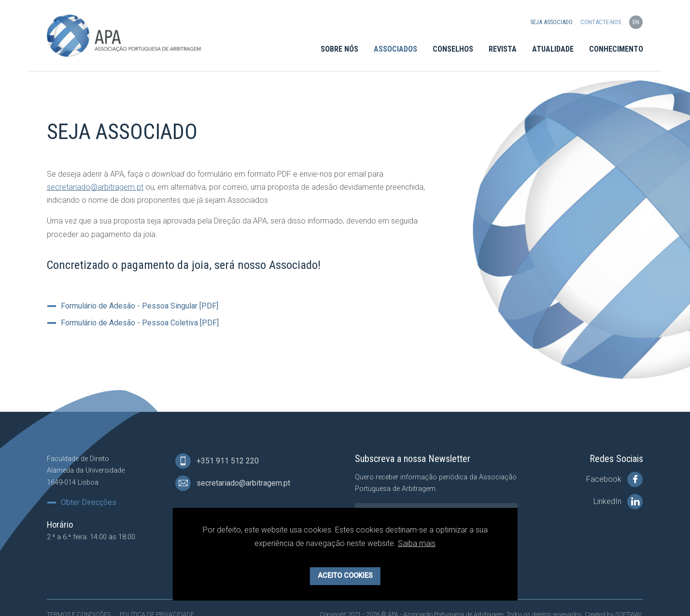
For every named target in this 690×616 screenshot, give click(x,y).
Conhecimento (616, 49)
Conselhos (453, 49)
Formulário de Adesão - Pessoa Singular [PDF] (140, 306)
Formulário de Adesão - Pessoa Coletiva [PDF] (140, 323)
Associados (395, 49)
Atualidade (553, 49)
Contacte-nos (601, 22)
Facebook (614, 479)
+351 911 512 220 (217, 461)
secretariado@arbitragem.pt (95, 187)
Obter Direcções (89, 503)
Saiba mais (417, 543)
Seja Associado (551, 22)
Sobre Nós (339, 49)
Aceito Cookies (345, 576)
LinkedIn (618, 502)
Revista (503, 49)
